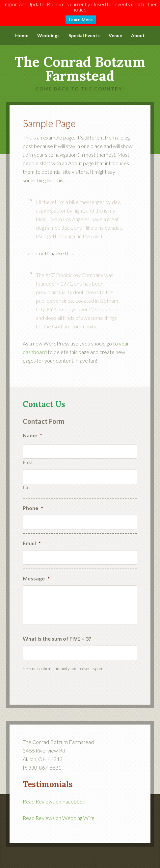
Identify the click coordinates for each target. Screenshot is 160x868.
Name (32, 431)
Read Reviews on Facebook (54, 797)
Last (28, 483)
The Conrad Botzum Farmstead (80, 64)
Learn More (81, 20)
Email (32, 539)
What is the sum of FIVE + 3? (57, 634)
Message (36, 574)
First (28, 458)
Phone (33, 504)
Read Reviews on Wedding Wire (59, 814)
